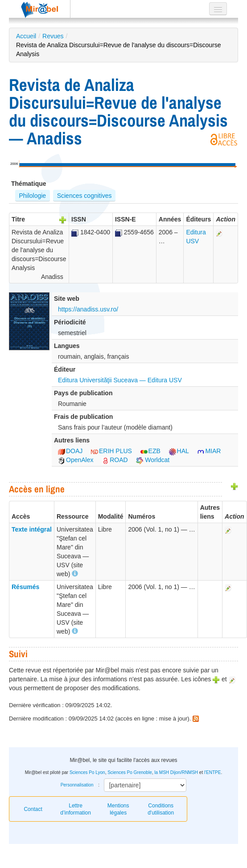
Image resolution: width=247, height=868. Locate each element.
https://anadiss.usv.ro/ (88, 309)
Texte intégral (32, 529)
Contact (33, 809)
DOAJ (70, 451)
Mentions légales (118, 809)
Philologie (32, 196)
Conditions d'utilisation (161, 809)
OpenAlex (76, 460)
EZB (150, 451)
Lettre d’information (76, 809)
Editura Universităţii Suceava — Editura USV (120, 380)
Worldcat (153, 460)
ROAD (115, 460)
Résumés (25, 587)
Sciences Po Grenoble (130, 772)
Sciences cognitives (84, 196)
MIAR (209, 451)
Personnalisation (77, 785)
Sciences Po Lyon (87, 772)
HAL (179, 451)
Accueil (26, 36)
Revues (53, 36)
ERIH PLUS (111, 451)
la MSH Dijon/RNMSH (176, 772)
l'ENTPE (212, 772)
